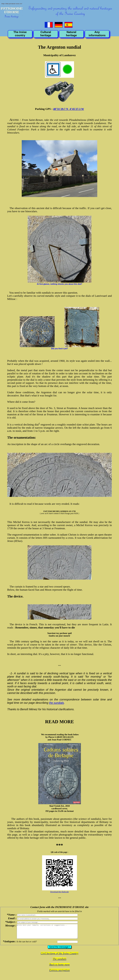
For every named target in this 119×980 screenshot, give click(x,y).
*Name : (12, 915)
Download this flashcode (59, 892)
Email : (12, 918)
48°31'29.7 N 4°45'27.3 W (69, 109)
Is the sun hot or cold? (27, 944)
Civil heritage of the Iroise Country (59, 956)
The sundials (60, 962)
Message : (11, 925)
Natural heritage (71, 34)
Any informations (97, 34)
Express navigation (59, 973)
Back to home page (59, 967)
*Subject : (11, 922)
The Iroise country (20, 34)
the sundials (56, 703)
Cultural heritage (46, 34)
